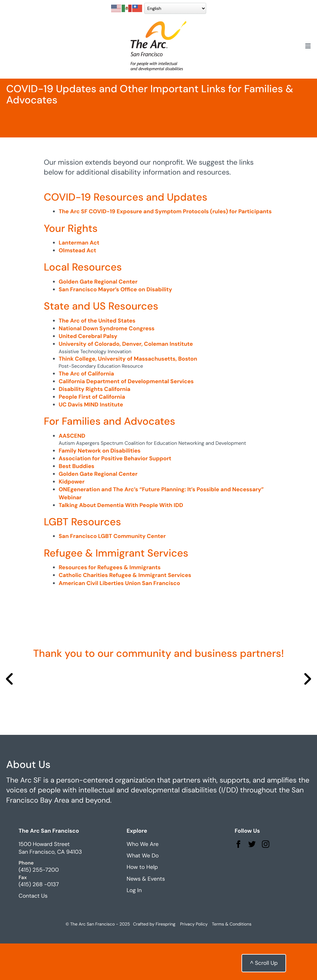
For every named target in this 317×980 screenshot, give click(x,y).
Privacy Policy (194, 961)
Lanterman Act (79, 279)
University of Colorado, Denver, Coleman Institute (126, 380)
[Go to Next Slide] (307, 716)
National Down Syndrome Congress (107, 365)
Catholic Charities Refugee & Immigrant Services (125, 612)
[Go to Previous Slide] (10, 716)
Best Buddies (77, 503)
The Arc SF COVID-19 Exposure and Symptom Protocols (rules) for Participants (165, 248)
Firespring (166, 961)
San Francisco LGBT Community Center (112, 573)
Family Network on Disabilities (100, 487)
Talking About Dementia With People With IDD (121, 542)
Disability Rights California (95, 426)
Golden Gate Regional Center (98, 318)
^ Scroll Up (264, 963)
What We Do (143, 892)
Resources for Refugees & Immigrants (110, 604)
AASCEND (72, 472)
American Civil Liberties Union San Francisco (119, 620)
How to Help (142, 904)
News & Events (146, 915)
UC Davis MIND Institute (91, 441)
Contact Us (33, 932)
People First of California (92, 433)
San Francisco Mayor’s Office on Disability (115, 326)
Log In (134, 927)
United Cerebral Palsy (88, 373)
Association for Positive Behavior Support (115, 495)
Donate (290, 13)
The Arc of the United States (97, 357)
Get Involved (169, 13)
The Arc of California (87, 410)
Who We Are (143, 881)
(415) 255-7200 (39, 907)
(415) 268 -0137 (39, 921)
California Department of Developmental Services (126, 418)
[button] (308, 55)
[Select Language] (83, 18)
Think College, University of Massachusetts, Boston (128, 395)
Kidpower (72, 518)
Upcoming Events (229, 13)
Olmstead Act (78, 287)
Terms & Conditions (232, 961)
